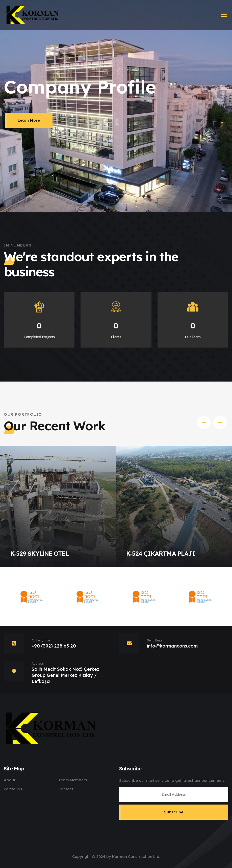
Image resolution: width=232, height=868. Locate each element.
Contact (66, 789)
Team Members (73, 780)
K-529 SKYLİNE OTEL (40, 553)
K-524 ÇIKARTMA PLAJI (161, 553)
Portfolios (13, 789)
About (10, 780)
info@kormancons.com (172, 646)
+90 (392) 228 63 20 (54, 646)
